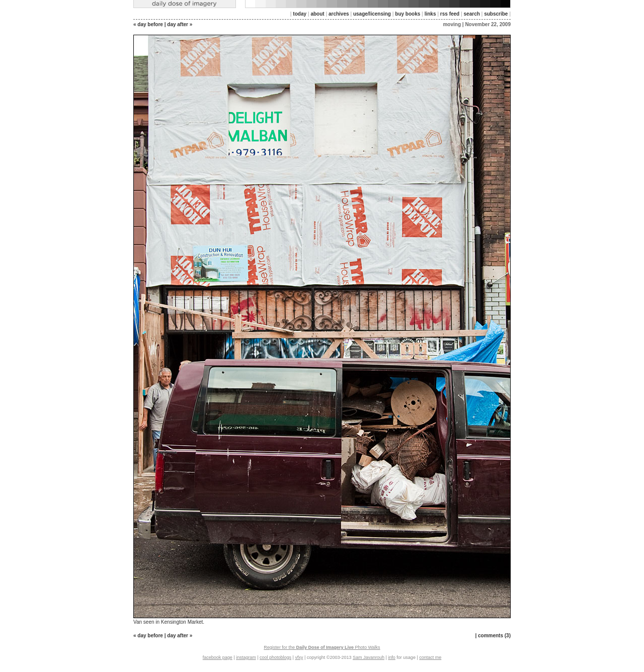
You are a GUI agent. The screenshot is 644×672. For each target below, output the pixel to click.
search (472, 14)
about (317, 14)
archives (339, 14)
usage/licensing (372, 14)
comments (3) (494, 636)
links (430, 14)
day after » (180, 24)
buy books (408, 14)
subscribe (496, 14)
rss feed (450, 14)
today (300, 14)
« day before (148, 24)
